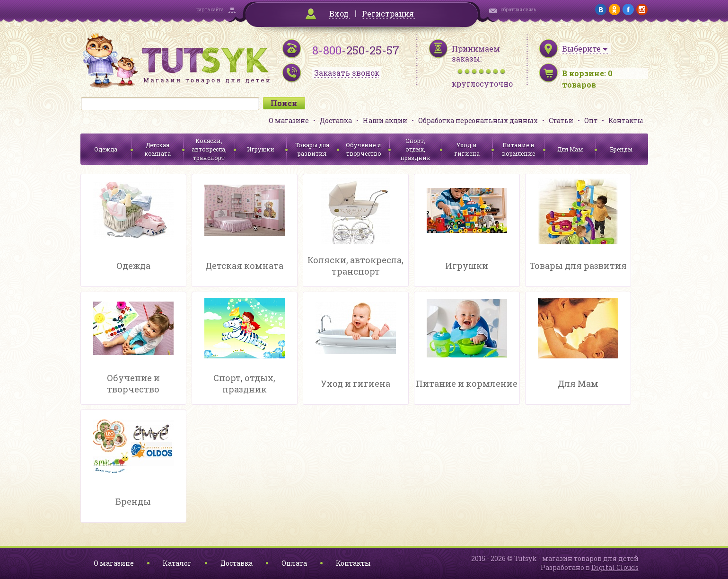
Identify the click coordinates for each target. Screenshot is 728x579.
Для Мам (570, 149)
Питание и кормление (518, 149)
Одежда (106, 149)
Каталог (177, 563)
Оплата (294, 563)
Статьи (561, 120)
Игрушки (261, 149)
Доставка (336, 120)
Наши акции (385, 120)
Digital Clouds (615, 567)
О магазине (289, 120)
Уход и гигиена (467, 149)
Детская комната (158, 149)
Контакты (626, 120)
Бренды (621, 149)
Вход (339, 13)
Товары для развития (312, 149)
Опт (591, 120)
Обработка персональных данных (478, 120)
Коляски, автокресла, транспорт (209, 149)
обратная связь (518, 10)
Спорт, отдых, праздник (415, 149)
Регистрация (388, 13)
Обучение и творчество (364, 149)
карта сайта (210, 10)
